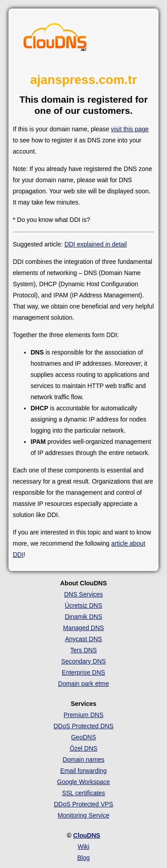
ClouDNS (87, 835)
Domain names (83, 759)
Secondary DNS (83, 661)
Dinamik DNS (83, 617)
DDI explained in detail (96, 244)
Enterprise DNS (83, 672)
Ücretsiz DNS (83, 605)
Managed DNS (84, 628)
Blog (83, 858)
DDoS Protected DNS (83, 726)
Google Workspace (83, 782)
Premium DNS (83, 715)
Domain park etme (83, 684)
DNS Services (83, 594)
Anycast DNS (83, 639)
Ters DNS (84, 650)
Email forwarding (83, 771)
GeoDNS (83, 737)
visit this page (130, 129)
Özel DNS (83, 748)
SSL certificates (83, 793)
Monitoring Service (84, 815)
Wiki (83, 847)
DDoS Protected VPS (83, 804)
